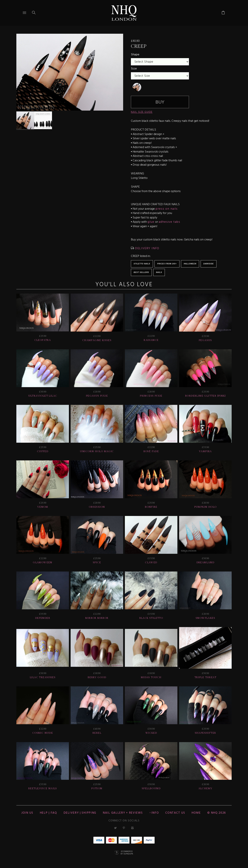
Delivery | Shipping (80, 813)
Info (155, 813)
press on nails (167, 209)
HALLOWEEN (190, 264)
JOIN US (27, 813)
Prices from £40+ (167, 264)
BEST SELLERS (141, 272)
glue (151, 222)
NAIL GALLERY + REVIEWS (123, 813)
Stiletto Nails (142, 264)
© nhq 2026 (217, 813)
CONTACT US (175, 813)
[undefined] (137, 87)
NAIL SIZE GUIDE (142, 112)
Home (196, 813)
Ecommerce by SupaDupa (127, 853)
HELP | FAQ (48, 813)
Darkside (209, 264)
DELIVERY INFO (147, 248)
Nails (159, 272)
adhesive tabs (169, 222)
